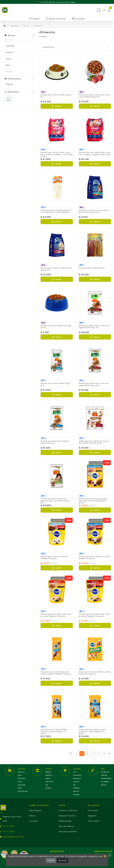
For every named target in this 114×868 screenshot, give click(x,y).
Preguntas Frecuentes (67, 816)
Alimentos (38, 26)
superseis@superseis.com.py (14, 837)
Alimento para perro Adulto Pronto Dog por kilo (56, 327)
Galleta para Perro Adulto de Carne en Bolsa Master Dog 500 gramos (94, 442)
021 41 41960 (9, 826)
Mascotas (15, 26)
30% (9, 99)
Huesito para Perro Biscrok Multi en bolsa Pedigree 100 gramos (95, 673)
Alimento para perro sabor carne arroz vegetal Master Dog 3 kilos (94, 384)
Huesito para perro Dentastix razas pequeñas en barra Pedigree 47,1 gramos (92, 731)
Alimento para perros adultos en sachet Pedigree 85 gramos (94, 557)
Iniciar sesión (93, 810)
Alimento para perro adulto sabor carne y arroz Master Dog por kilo (94, 96)
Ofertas (34, 19)
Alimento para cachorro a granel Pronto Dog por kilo (56, 269)
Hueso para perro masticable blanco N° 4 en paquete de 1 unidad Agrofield (56, 211)
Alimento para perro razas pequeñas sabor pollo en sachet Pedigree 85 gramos (93, 501)
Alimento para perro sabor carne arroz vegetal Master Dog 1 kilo (94, 327)
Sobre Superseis (35, 810)
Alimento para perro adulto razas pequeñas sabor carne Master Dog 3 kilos (55, 501)
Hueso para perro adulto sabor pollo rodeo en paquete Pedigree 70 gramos (56, 673)
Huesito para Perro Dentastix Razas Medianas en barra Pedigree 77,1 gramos (54, 731)
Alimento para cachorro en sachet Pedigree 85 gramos (54, 557)
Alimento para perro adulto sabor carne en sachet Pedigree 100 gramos (94, 615)
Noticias (32, 816)
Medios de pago (65, 821)
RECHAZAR (63, 860)
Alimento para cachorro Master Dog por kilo (56, 96)
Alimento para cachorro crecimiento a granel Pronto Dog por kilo (94, 211)
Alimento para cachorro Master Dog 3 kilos (55, 384)
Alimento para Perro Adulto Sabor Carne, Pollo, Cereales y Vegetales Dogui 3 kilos (95, 153)
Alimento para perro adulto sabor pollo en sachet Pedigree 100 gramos (56, 615)
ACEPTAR (51, 860)
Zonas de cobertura (66, 826)
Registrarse (92, 816)
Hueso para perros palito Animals (92, 268)
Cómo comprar (94, 821)
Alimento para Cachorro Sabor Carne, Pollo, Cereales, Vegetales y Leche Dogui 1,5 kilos (57, 154)
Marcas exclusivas (56, 19)
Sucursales (78, 19)
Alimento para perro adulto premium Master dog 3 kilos (55, 442)
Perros (26, 26)
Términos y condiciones (68, 810)
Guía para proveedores (68, 832)
